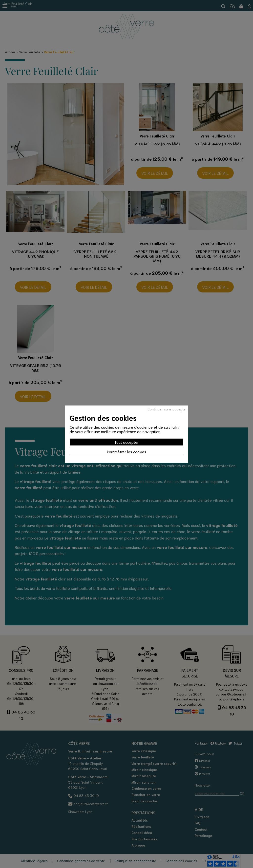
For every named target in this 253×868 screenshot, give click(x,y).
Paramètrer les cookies (127, 452)
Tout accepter (127, 442)
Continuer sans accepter (167, 409)
